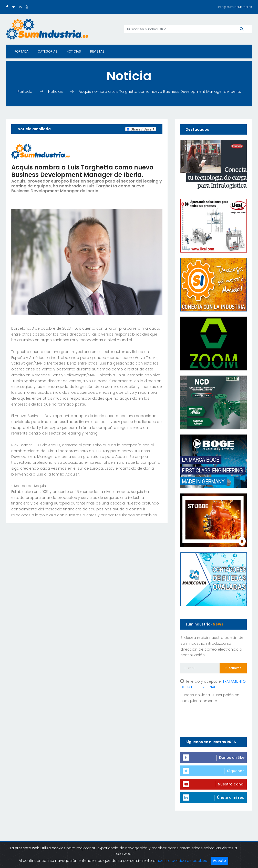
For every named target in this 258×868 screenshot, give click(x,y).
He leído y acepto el (213, 684)
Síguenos (236, 771)
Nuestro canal (231, 784)
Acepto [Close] (219, 861)
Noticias (74, 51)
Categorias (48, 51)
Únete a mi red (231, 798)
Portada (22, 51)
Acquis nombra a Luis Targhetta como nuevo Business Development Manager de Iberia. (160, 92)
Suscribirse (233, 668)
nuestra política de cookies (182, 861)
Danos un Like (232, 758)
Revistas (97, 51)
